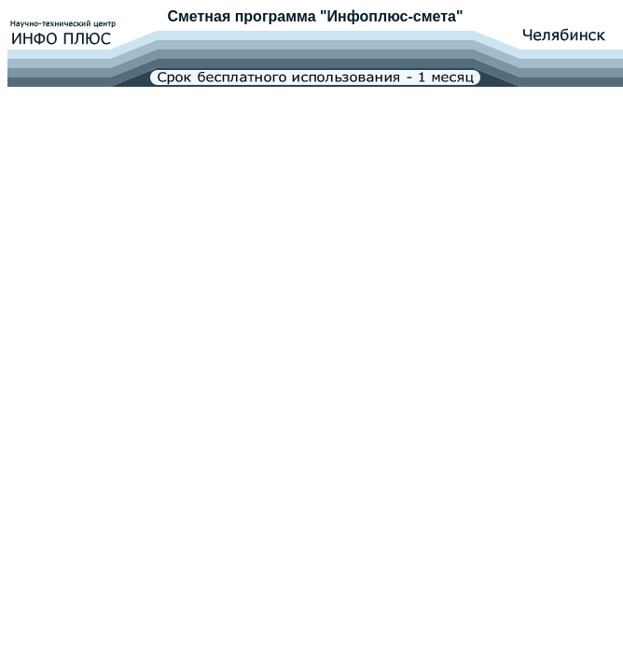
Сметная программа (241, 16)
